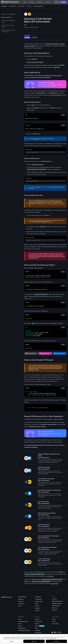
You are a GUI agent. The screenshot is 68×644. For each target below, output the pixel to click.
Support (20, 626)
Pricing (54, 621)
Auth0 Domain (28, 178)
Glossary (37, 610)
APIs (33, 105)
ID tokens (51, 576)
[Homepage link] (10, 2)
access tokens (55, 584)
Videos (37, 604)
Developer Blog (39, 601)
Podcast (37, 606)
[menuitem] (26, 2)
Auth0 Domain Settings (38, 164)
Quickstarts (21, 599)
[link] (22, 597)
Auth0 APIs (21, 601)
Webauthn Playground (57, 601)
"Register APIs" (36, 139)
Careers (37, 626)
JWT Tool (54, 599)
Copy (63, 115)
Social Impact (38, 633)
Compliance (38, 630)
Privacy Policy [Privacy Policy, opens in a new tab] (53, 641)
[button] (57, 2)
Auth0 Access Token (30, 237)
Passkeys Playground (57, 603)
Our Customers (39, 621)
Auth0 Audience (29, 149)
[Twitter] (52, 633)
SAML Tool (55, 608)
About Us (37, 619)
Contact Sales (55, 624)
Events (20, 624)
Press (36, 628)
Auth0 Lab (54, 610)
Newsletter (38, 608)
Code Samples (38, 599)
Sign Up (54, 619)
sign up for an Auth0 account (53, 75)
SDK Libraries (21, 604)
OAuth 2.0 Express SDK (35, 62)
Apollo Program (22, 628)
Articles (20, 606)
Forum (20, 619)
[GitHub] (60, 633)
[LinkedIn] (55, 633)
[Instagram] (57, 633)
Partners (37, 624)
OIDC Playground (56, 606)
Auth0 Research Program (24, 630)
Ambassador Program (23, 621)
